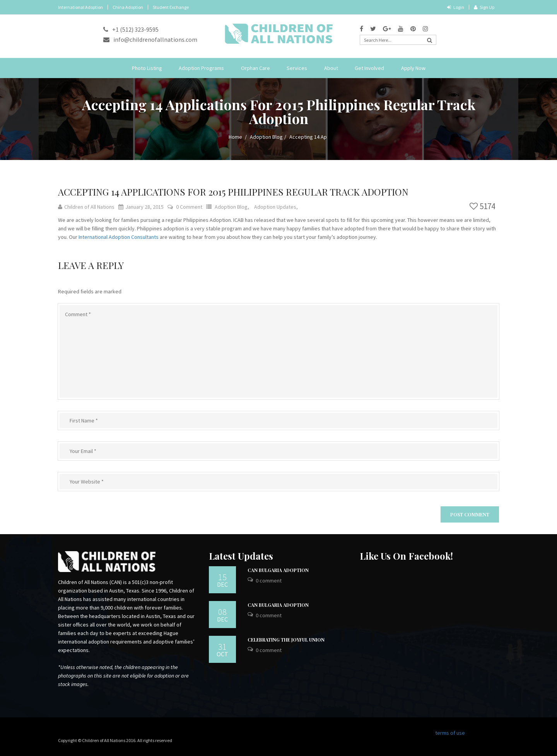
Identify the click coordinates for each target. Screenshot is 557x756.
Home (235, 137)
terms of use (450, 733)
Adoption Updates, (276, 207)
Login (456, 7)
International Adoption (80, 7)
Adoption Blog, (232, 207)
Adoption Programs (201, 68)
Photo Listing (147, 68)
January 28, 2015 (141, 207)
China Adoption (128, 7)
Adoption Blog (266, 137)
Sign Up (484, 7)
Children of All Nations (86, 207)
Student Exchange (171, 7)
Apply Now (413, 68)
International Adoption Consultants (119, 237)
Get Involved (369, 68)
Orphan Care (255, 68)
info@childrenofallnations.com (150, 39)
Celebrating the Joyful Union (286, 640)
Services (297, 68)
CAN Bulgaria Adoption (278, 570)
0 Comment (189, 207)
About (331, 68)
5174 (482, 206)
